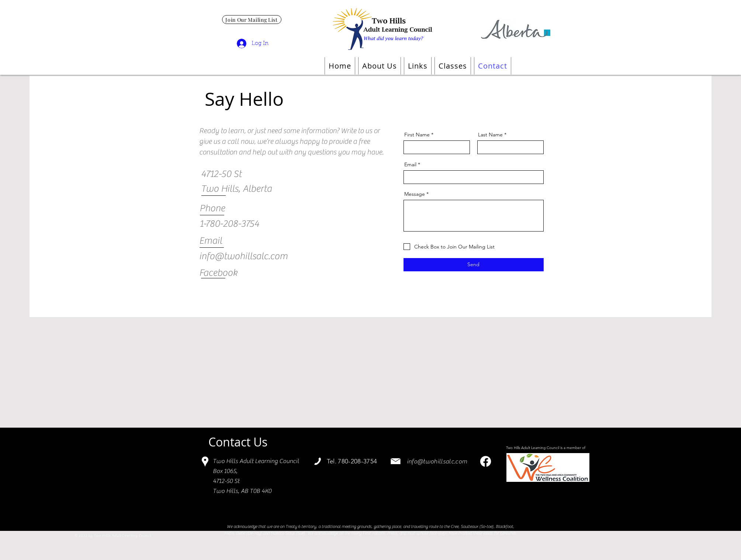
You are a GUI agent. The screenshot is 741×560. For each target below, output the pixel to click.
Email (410, 164)
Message (415, 194)
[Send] (474, 265)
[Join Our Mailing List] (252, 20)
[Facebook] (486, 461)
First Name (417, 135)
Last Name (490, 135)
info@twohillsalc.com (437, 462)
